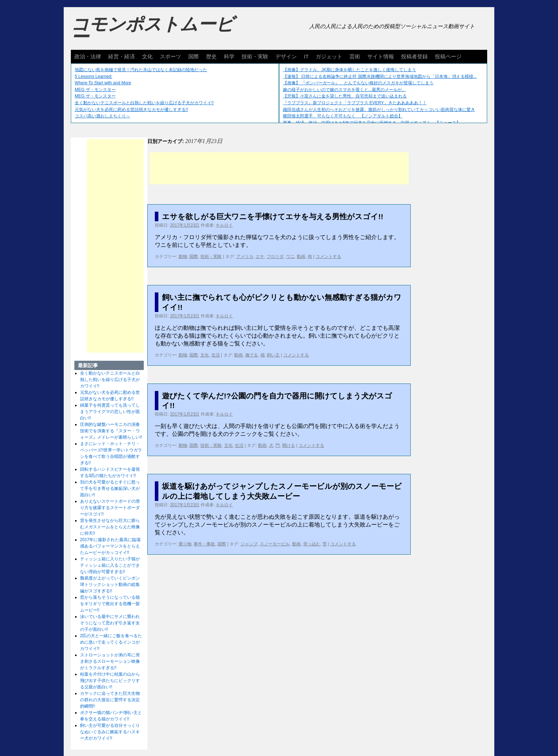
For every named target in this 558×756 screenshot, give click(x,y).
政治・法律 (88, 56)
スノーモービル (275, 544)
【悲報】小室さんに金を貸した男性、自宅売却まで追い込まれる (345, 96)
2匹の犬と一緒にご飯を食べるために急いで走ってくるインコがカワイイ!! (111, 642)
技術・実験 (255, 56)
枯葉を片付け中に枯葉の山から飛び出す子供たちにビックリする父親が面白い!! (110, 681)
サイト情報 (381, 56)
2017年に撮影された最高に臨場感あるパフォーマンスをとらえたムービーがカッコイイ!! (110, 546)
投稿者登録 (414, 56)
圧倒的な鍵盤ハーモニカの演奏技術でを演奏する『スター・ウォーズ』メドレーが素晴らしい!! (111, 431)
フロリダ (275, 257)
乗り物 (185, 544)
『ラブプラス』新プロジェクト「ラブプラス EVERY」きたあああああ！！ (355, 103)
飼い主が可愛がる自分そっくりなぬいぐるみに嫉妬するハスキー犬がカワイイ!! (110, 732)
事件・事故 (204, 544)
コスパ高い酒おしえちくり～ (102, 116)
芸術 (355, 56)
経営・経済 (122, 56)
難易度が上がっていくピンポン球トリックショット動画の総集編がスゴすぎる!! (110, 585)
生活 (216, 355)
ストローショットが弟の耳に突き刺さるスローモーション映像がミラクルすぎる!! (110, 661)
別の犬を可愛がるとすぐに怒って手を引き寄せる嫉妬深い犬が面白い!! (110, 488)
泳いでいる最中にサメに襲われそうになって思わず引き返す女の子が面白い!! (110, 623)
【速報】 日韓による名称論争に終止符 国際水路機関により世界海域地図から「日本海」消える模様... (380, 76)
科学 (229, 56)
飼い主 (273, 355)
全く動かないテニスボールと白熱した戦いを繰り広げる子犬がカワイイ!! (144, 103)
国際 (194, 56)
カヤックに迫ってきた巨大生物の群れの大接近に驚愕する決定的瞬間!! (110, 700)
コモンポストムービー (152, 31)
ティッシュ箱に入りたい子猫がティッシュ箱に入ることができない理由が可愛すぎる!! (110, 565)
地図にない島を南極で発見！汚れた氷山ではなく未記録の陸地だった (141, 70)
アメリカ (245, 257)
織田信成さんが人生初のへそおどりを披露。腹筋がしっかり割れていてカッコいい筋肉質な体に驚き (379, 110)
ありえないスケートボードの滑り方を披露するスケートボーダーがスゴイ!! (110, 508)
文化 (147, 56)
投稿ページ (448, 56)
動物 (183, 257)
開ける (289, 445)
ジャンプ (249, 544)
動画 (301, 257)
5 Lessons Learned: (93, 76)
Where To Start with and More (103, 83)
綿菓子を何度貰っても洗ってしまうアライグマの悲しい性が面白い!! (110, 412)
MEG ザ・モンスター (95, 90)
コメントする (328, 257)
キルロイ (224, 225)
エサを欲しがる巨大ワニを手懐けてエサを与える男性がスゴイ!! (273, 216)
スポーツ (170, 56)
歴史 (211, 56)
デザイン (286, 56)
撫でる (252, 355)
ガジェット (329, 56)
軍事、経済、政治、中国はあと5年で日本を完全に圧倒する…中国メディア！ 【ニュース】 (372, 123)
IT (306, 56)
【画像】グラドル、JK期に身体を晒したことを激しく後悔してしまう (349, 70)
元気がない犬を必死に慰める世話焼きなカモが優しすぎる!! (131, 110)
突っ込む (312, 544)
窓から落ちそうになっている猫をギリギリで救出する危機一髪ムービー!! (110, 604)
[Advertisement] (279, 168)
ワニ (290, 257)
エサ (260, 257)
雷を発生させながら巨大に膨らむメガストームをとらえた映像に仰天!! (110, 527)
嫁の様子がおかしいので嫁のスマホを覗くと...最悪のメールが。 (344, 90)
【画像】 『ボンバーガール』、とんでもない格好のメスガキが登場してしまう (358, 83)
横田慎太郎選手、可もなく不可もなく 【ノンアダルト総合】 (343, 116)
